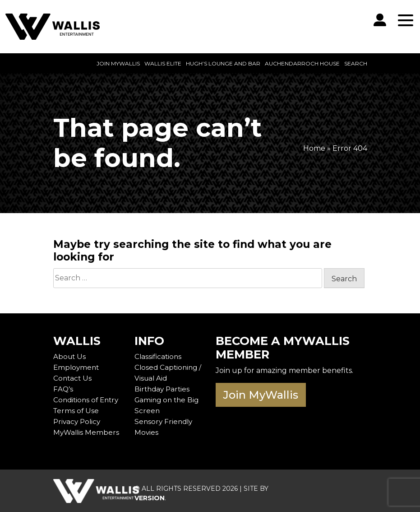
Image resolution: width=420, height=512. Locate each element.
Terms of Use (77, 411)
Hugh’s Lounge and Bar (223, 63)
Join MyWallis (118, 63)
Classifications (159, 356)
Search (356, 63)
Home (314, 148)
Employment (77, 367)
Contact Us (73, 378)
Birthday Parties (163, 389)
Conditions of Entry (88, 400)
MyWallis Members (87, 432)
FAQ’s (63, 389)
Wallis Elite (163, 63)
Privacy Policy (78, 421)
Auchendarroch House (302, 63)
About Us (70, 356)
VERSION (150, 498)
